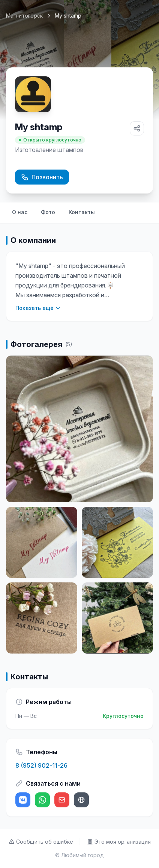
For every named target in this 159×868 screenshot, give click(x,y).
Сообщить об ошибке (41, 842)
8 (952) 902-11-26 (41, 765)
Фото (48, 212)
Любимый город (82, 855)
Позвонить (42, 177)
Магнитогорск (24, 16)
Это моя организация (119, 842)
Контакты (82, 212)
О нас (20, 212)
